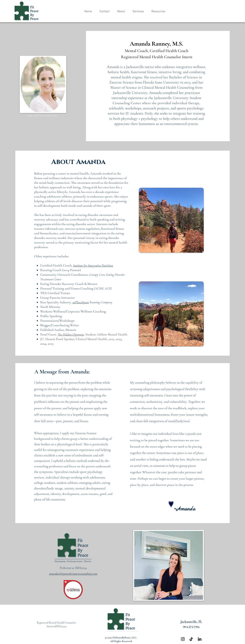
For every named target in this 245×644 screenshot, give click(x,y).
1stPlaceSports (81, 302)
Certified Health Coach (56, 265)
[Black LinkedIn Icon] (200, 639)
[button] (121, 11)
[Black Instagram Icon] (183, 639)
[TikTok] (191, 639)
